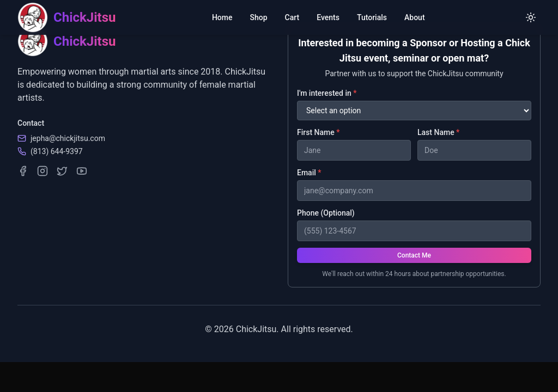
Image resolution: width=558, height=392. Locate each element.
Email (309, 173)
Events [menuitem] (328, 17)
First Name (318, 132)
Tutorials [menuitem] (372, 17)
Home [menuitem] (222, 17)
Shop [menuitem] (259, 17)
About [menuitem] (415, 17)
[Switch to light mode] (531, 17)
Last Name (438, 132)
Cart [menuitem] (292, 17)
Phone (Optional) (326, 213)
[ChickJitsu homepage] (66, 17)
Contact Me (414, 255)
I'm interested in (327, 93)
